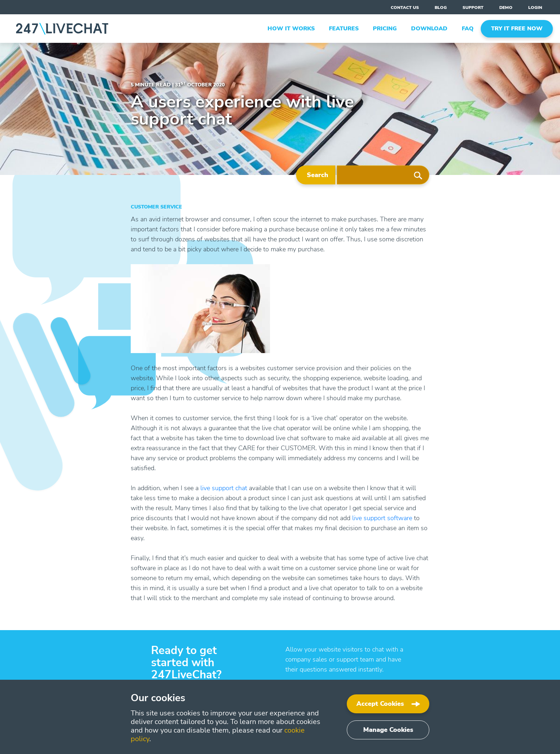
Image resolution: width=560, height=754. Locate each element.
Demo (506, 7)
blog (441, 7)
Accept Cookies (380, 704)
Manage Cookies (388, 730)
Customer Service (156, 207)
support (473, 7)
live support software (382, 518)
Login (535, 7)
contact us (405, 7)
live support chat (224, 488)
